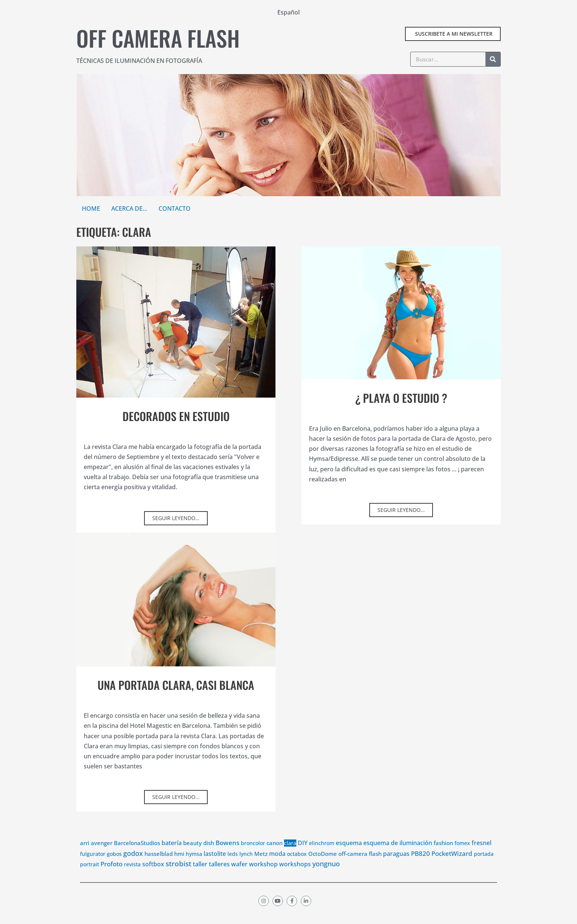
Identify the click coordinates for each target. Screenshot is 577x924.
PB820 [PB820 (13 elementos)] (420, 864)
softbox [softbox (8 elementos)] (153, 874)
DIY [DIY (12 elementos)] (303, 853)
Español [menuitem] (288, 12)
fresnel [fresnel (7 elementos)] (482, 853)
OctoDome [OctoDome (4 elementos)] (323, 864)
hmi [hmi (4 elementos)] (179, 864)
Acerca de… (129, 208)
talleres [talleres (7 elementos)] (219, 874)
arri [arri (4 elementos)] (85, 853)
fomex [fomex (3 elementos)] (462, 853)
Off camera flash (158, 38)
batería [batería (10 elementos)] (172, 853)
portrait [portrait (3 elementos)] (90, 874)
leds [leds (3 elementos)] (233, 864)
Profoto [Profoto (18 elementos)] (111, 874)
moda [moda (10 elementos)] (277, 864)
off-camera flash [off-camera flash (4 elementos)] (360, 864)
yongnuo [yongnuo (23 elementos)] (326, 874)
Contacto (175, 208)
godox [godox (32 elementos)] (133, 863)
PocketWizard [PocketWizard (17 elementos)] (452, 864)
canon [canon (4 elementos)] (275, 853)
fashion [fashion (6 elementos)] (443, 853)
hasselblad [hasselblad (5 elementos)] (159, 864)
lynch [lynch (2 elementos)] (246, 864)
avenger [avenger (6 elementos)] (102, 853)
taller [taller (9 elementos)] (200, 874)
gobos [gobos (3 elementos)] (114, 864)
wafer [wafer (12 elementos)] (239, 874)
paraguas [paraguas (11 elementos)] (396, 864)
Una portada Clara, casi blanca (176, 695)
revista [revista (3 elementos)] (132, 874)
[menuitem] (288, 12)
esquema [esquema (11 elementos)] (349, 853)
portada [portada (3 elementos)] (484, 864)
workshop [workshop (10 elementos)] (263, 874)
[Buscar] (493, 59)
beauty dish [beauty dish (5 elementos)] (199, 853)
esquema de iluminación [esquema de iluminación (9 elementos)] (398, 853)
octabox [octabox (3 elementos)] (297, 864)
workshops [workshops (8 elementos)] (295, 874)
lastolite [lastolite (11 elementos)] (215, 864)
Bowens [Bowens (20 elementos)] (227, 853)
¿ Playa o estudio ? (401, 398)
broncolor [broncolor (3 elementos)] (253, 853)
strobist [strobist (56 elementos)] (178, 874)
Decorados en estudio (176, 416)
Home (91, 208)
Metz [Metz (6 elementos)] (261, 864)
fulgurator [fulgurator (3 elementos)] (93, 864)
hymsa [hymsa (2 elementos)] (194, 864)
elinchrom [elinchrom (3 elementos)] (322, 853)
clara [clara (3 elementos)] (290, 853)
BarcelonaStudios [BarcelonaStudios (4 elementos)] (137, 853)
